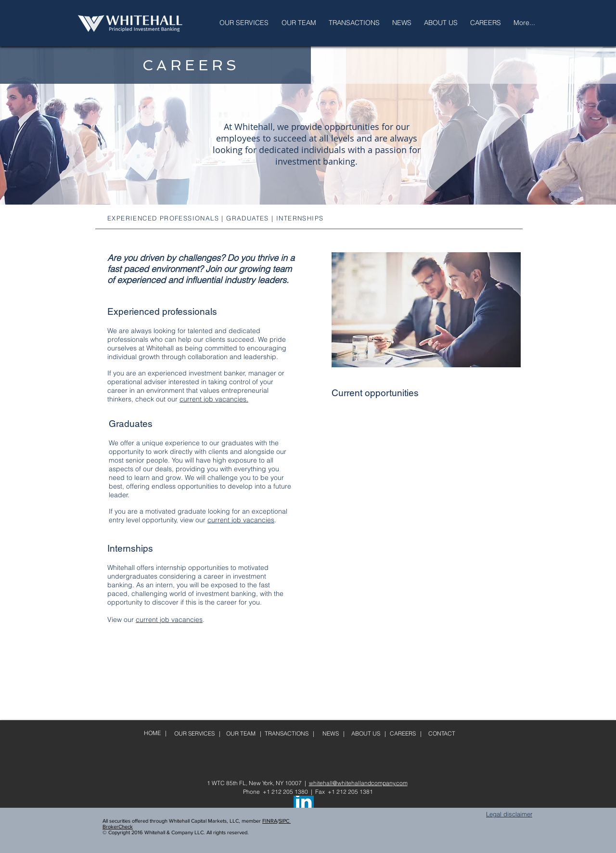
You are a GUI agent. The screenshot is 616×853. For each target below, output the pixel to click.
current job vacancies (241, 520)
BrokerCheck (118, 827)
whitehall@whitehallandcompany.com (358, 783)
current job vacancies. (214, 399)
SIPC (285, 821)
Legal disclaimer (509, 814)
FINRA (270, 821)
